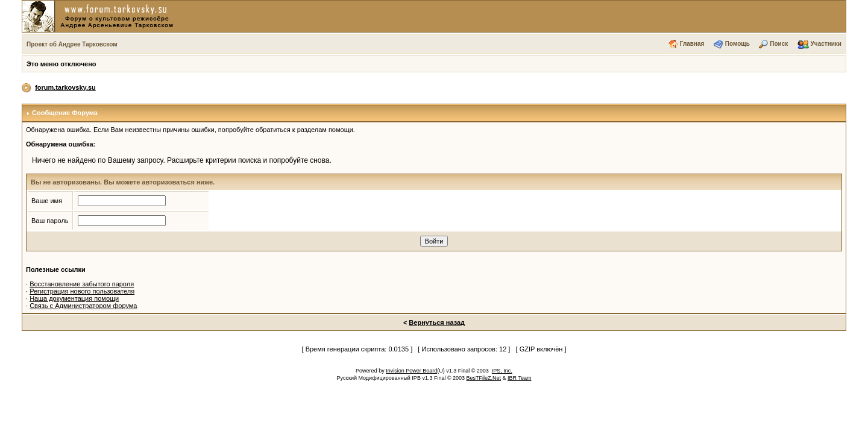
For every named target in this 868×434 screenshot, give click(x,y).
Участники (826, 44)
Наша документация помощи (74, 298)
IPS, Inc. (502, 371)
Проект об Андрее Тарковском (72, 44)
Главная (692, 44)
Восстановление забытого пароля (82, 284)
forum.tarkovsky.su (65, 87)
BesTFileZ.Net (484, 378)
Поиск (779, 44)
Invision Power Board (411, 371)
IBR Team (519, 378)
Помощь (737, 44)
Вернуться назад (437, 322)
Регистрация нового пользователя (82, 291)
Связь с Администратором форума (83, 306)
